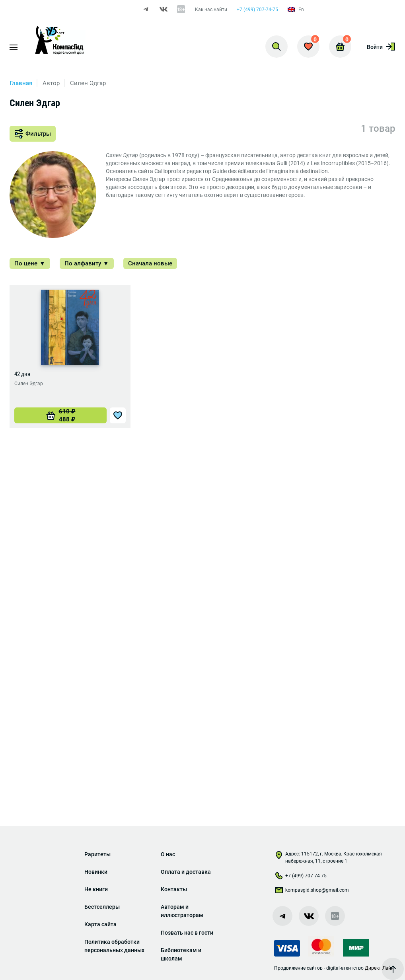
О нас (168, 854)
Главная (21, 83)
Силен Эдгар (29, 384)
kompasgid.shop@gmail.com (312, 892)
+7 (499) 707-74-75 (257, 10)
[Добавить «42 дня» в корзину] (60, 415)
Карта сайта (100, 924)
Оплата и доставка (186, 872)
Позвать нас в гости (187, 933)
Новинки (96, 872)
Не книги (96, 889)
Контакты (174, 889)
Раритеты (97, 854)
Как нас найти (211, 10)
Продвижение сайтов (298, 968)
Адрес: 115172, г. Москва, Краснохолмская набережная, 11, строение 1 (328, 857)
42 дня (22, 374)
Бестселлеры (102, 907)
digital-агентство (345, 968)
